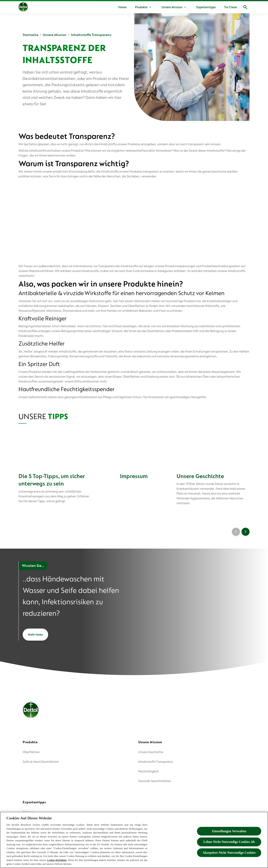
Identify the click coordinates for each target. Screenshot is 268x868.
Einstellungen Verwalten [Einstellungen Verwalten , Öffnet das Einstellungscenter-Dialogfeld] (229, 831)
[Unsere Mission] (172, 7)
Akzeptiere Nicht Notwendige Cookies (229, 853)
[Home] (122, 7)
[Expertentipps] (206, 7)
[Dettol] (23, 8)
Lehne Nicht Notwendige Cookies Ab (229, 842)
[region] (134, 840)
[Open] (245, 7)
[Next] (246, 532)
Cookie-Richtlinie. (57, 860)
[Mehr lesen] (35, 635)
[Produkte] (141, 7)
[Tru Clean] (231, 7)
